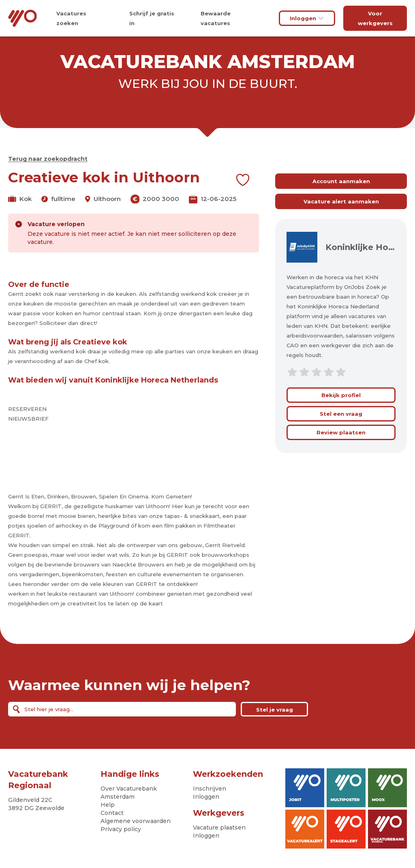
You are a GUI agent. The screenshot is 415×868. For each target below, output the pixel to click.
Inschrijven (210, 789)
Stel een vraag (341, 414)
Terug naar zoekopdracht (48, 159)
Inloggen (307, 18)
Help (108, 805)
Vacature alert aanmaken (341, 201)
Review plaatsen (341, 432)
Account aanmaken (341, 181)
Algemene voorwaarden (136, 821)
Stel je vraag (275, 710)
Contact (112, 813)
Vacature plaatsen (219, 827)
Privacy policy (121, 829)
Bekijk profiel (341, 395)
